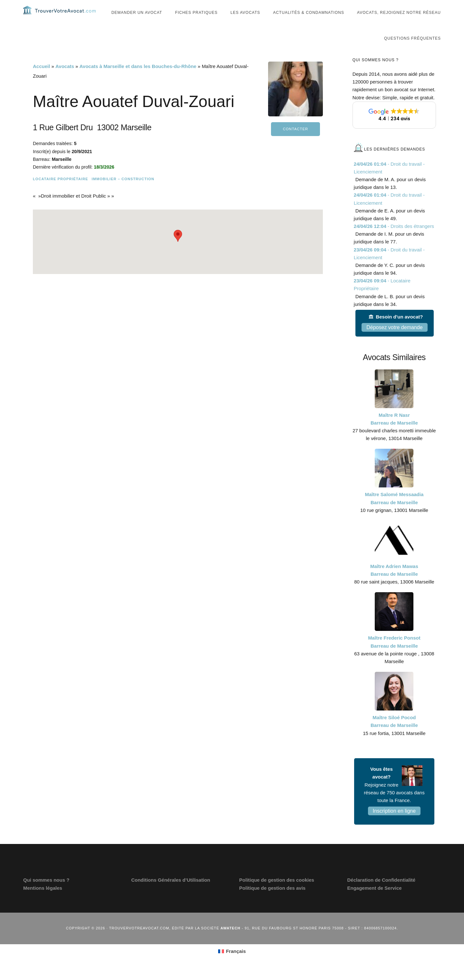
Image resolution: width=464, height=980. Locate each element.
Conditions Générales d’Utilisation (171, 892)
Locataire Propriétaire (60, 191)
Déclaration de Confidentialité (381, 892)
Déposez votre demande (394, 340)
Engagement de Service (374, 900)
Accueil (41, 78)
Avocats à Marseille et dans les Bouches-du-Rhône (138, 78)
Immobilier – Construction (123, 191)
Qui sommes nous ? (46, 892)
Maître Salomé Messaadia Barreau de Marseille (394, 510)
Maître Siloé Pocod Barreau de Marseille (394, 734)
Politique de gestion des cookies (277, 892)
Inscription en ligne (394, 823)
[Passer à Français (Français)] (232, 963)
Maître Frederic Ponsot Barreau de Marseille (394, 654)
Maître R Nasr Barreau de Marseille (394, 431)
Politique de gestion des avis (272, 900)
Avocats (65, 78)
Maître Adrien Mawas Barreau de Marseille (394, 582)
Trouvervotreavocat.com (62, 16)
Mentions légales (43, 900)
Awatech (230, 940)
